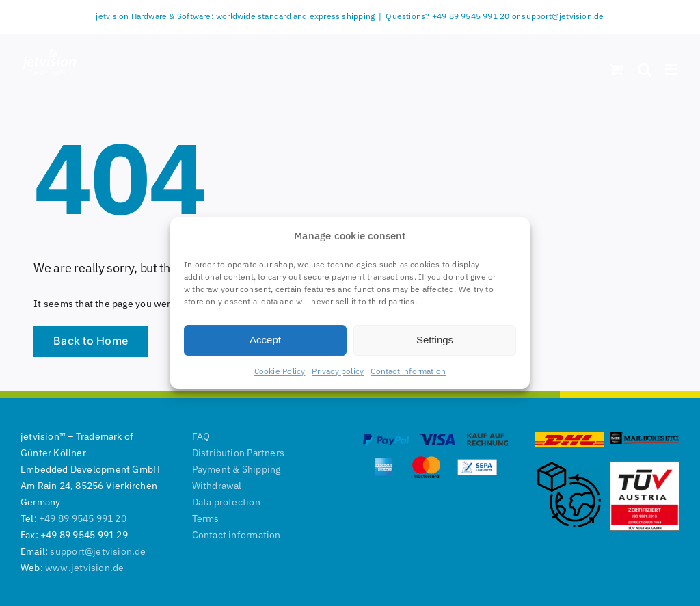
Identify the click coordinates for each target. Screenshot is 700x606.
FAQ (201, 436)
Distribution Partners (238, 453)
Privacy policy (338, 371)
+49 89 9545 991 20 (83, 518)
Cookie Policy (280, 371)
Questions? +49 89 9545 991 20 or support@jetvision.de (495, 16)
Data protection (226, 502)
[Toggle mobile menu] (672, 69)
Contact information (408, 371)
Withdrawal (217, 486)
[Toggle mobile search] (645, 69)
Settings (435, 340)
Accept (265, 340)
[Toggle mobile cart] (617, 69)
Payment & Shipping (237, 469)
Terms (206, 518)
